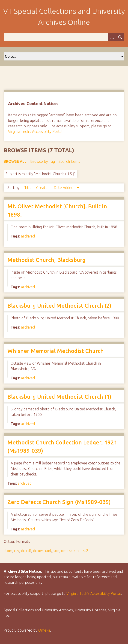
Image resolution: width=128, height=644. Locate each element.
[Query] (64, 37)
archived (28, 236)
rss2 (85, 551)
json (56, 551)
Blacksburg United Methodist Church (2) (59, 306)
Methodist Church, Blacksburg (46, 260)
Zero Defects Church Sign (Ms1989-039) (59, 502)
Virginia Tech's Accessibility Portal (35, 132)
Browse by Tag (43, 161)
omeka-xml (70, 551)
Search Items (69, 161)
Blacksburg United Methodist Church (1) (59, 397)
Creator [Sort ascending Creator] (43, 188)
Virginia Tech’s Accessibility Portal (94, 593)
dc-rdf (26, 551)
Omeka (44, 630)
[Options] (112, 37)
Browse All (15, 161)
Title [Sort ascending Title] (28, 188)
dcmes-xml (42, 551)
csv (17, 551)
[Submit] (120, 37)
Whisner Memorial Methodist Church (56, 351)
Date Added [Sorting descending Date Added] (64, 188)
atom (8, 551)
